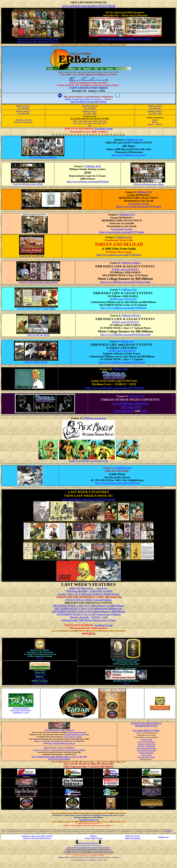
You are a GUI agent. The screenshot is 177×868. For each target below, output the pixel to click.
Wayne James (146, 755)
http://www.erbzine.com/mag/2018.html (88, 182)
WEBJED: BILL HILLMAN (88, 843)
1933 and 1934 (124, 411)
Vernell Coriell (146, 739)
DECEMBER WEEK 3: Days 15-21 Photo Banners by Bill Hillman (88, 606)
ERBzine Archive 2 (90, 111)
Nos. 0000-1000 (23, 113)
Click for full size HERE (38, 335)
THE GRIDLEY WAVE (73, 737)
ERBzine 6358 (129, 290)
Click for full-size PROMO (32, 256)
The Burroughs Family (146, 757)
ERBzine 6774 (144, 192)
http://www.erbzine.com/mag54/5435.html (117, 483)
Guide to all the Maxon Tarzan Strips (88, 461)
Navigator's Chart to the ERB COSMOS (37, 836)
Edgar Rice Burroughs (78, 732)
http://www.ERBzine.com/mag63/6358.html (123, 308)
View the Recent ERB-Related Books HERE (38, 39)
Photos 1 (151, 124)
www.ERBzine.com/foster (130, 403)
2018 (90, 125)
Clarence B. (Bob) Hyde (146, 744)
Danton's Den (78, 99)
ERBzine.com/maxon (95, 418)
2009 (100, 121)
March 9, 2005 (40, 675)
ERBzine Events (134, 140)
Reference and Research (23, 122)
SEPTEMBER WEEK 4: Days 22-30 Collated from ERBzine (88, 614)
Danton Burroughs (146, 753)
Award (126, 683)
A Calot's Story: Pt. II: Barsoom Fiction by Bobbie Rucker (89, 594)
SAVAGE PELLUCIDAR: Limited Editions (88, 600)
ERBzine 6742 (125, 237)
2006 (85, 121)
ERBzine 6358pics (131, 263)
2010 (105, 121)
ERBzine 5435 (124, 468)
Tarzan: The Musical (21, 708)
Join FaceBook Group (82, 102)
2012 (80, 123)
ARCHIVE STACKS (23, 120)
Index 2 (155, 122)
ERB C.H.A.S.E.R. (133, 836)
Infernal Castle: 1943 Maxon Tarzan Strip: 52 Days (89, 620)
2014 (90, 123)
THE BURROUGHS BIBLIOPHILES (59, 730)
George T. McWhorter (41, 750)
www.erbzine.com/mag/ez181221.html (88, 6)
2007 (90, 121)
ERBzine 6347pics (131, 316)
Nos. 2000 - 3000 (155, 113)
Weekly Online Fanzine (93, 838)
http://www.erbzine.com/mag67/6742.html (119, 255)
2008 (95, 121)
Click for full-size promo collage (28, 184)
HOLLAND (15, 710)
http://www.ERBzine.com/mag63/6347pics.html (125, 335)
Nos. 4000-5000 (155, 108)
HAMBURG (18, 712)
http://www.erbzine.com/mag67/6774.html (138, 207)
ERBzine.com (163, 837)
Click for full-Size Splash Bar (43, 157)
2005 (80, 121)
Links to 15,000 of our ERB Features (37, 838)
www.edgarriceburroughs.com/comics (125, 39)
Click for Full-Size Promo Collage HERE (38, 282)
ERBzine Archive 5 (155, 106)
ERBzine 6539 (121, 369)
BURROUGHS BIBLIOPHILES (146, 723)
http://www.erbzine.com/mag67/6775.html (122, 232)
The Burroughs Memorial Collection (71, 750)
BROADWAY (26, 710)
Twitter (103, 102)
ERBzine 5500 (137, 396)
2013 (85, 123)
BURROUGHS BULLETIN (75, 735)
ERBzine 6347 (127, 341)
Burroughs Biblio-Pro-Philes (146, 731)
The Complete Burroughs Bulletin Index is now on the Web (59, 757)
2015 (95, 123)
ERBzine (68, 99)
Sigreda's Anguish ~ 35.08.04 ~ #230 (88, 617)
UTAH (26, 712)
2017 (104, 123)
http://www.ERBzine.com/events (129, 155)
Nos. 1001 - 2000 (90, 113)
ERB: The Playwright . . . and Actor (89, 588)
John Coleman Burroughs (146, 748)
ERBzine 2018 (93, 166)
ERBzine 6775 (128, 215)
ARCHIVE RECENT (90, 106)
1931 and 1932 (131, 407)
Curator (54, 750)
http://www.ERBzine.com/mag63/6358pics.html (125, 282)
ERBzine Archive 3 (155, 111)
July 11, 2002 (40, 679)
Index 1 (155, 120)
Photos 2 (159, 124)
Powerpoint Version (139, 204)
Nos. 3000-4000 (23, 108)
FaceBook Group (104, 129)
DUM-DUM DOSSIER (59, 759)
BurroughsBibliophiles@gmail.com (59, 744)
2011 (75, 123)
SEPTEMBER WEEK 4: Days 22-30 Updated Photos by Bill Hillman (88, 612)
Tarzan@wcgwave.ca (88, 820)
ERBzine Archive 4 (23, 106)
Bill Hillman (168, 831)
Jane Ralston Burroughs (146, 751)
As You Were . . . (98, 99)
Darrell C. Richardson (146, 746)
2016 (100, 123)
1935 (144, 411)
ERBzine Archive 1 (23, 111)
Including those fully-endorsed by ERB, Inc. (38, 42)
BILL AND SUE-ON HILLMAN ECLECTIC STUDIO (88, 848)
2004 (75, 121)
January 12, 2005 (40, 683)
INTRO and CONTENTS (125, 270)
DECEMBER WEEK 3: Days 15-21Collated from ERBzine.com (89, 609)
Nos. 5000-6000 (90, 108)
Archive (40, 658)
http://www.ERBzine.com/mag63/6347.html (122, 362)
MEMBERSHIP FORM (146, 726)
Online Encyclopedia (133, 838)
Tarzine (87, 99)
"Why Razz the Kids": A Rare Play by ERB (88, 591)
